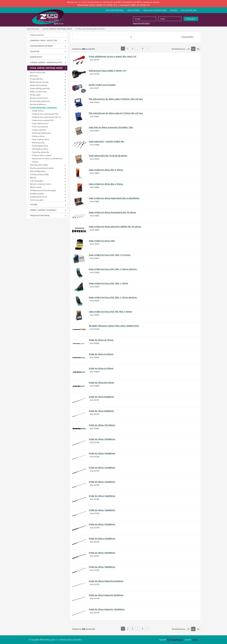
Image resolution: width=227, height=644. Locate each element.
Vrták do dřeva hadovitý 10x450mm (107, 609)
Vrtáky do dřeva (38, 136)
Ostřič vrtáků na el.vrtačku (102, 85)
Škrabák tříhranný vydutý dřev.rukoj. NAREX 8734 (114, 326)
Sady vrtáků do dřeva (41, 139)
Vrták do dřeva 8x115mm (101, 383)
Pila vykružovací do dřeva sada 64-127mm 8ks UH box (116, 113)
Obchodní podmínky (115, 10)
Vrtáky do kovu (38, 111)
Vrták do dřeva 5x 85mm (101, 354)
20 (188, 49)
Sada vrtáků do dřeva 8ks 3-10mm (106, 184)
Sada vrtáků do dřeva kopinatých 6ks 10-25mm (112, 212)
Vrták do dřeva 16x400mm (102, 524)
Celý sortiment (33, 29)
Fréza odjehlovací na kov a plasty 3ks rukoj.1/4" (113, 56)
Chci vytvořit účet (189, 10)
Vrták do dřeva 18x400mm (102, 553)
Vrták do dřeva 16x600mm (102, 539)
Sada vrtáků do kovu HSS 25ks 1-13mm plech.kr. (113, 297)
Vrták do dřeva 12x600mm (102, 482)
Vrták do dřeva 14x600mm (102, 510)
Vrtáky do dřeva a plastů (42, 155)
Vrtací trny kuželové (40, 127)
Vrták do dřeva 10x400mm (102, 439)
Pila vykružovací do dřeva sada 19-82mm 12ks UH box (116, 99)
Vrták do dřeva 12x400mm (102, 468)
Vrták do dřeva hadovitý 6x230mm (106, 581)
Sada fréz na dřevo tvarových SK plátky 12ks (111, 127)
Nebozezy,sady (38, 143)
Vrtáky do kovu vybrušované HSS (45, 114)
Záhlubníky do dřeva (40, 149)
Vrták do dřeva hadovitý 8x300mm (106, 595)
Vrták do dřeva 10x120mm (102, 425)
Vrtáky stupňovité (39, 130)
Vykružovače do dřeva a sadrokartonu (47, 159)
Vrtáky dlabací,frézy (40, 146)
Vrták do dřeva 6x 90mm (101, 368)
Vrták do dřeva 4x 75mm (101, 340)
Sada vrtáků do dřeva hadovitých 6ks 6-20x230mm (114, 198)
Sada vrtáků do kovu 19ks (102, 241)
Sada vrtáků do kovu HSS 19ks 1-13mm (108, 283)
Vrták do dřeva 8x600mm (101, 411)
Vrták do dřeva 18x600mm (102, 567)
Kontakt (174, 10)
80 (198, 49)
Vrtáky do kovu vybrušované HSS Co (47, 117)
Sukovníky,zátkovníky (41, 152)
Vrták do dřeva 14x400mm (102, 496)
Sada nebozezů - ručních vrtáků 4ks (106, 141)
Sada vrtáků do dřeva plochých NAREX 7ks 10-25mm (115, 227)
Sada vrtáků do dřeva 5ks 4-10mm (106, 170)
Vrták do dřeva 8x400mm (101, 397)
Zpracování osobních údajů (155, 10)
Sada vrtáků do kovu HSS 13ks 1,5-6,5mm (110, 255)
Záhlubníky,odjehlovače (42, 133)
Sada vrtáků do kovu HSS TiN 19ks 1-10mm (110, 312)
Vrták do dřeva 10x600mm (102, 453)
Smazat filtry (188, 37)
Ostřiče (35, 162)
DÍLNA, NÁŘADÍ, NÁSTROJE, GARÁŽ (57, 29)
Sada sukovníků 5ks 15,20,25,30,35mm (108, 156)
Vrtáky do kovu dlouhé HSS (43, 120)
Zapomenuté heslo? (141, 23)
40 (193, 49)
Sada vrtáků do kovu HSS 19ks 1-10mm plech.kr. (113, 269)
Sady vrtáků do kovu (40, 123)
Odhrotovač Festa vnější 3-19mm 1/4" (108, 71)
